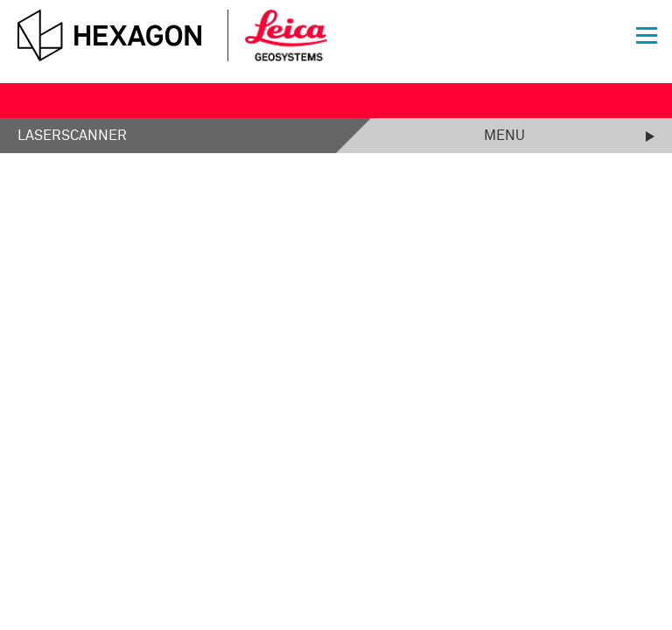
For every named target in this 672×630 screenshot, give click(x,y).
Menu (504, 136)
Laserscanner (72, 136)
